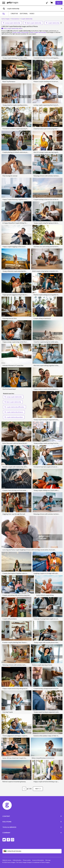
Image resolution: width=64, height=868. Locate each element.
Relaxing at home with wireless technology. (47, 176)
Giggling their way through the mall (14, 514)
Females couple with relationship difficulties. (17, 467)
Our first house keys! (9, 389)
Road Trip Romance (9, 81)
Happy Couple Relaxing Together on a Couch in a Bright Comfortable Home (27, 199)
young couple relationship (12, 23)
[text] (34, 8)
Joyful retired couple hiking (45, 595)
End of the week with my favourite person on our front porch (22, 443)
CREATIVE (14, 14)
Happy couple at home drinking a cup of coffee (49, 782)
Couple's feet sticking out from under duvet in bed (19, 490)
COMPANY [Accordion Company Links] (32, 833)
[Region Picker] (32, 851)
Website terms (7, 860)
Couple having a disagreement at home (46, 688)
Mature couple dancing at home (42, 665)
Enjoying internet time (10, 318)
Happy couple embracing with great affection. (17, 688)
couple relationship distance (14, 412)
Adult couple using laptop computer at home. (46, 271)
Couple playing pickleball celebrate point (16, 152)
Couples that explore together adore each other (18, 573)
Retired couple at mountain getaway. (14, 782)
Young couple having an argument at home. (47, 420)
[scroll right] (61, 23)
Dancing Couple (8, 712)
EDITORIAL (24, 14)
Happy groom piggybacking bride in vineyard (17, 295)
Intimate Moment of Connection (13, 365)
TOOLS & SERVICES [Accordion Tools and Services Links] (32, 827)
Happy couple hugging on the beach (14, 246)
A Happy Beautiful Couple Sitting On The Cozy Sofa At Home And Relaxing (27, 223)
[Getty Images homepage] (13, 3)
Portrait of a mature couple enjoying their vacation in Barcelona (23, 129)
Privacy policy (27, 860)
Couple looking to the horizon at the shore (47, 199)
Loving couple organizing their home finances (48, 105)
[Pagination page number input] (24, 789)
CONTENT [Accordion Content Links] (32, 816)
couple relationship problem (14, 417)
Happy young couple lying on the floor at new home (19, 342)
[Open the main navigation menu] (4, 3)
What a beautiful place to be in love (43, 758)
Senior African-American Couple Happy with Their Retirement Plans (24, 758)
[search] (5, 8)
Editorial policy (17, 860)
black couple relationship (33, 23)
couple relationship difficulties (14, 407)
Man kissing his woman (10, 176)
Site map (48, 860)
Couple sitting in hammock (42, 318)
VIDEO (32, 14)
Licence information (38, 860)
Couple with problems (10, 619)
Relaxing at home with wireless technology (16, 665)
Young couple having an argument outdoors (47, 712)
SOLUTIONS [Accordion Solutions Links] (32, 822)
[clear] (62, 8)
